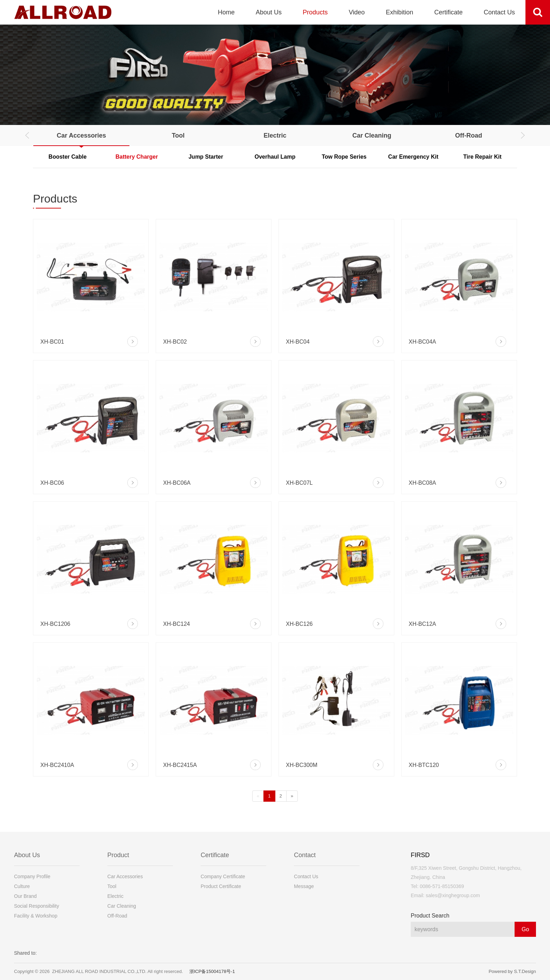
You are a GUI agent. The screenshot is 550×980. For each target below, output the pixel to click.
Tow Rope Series (344, 157)
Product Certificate (221, 886)
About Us (269, 12)
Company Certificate (223, 876)
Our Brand (25, 896)
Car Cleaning (372, 135)
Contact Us (499, 12)
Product (118, 855)
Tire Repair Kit (482, 157)
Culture (22, 886)
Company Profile (32, 876)
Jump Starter (206, 157)
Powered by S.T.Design (512, 971)
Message (304, 886)
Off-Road (469, 135)
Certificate (448, 12)
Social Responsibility (36, 906)
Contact (305, 855)
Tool (178, 135)
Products (315, 12)
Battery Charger (137, 157)
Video (357, 12)
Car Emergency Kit (413, 157)
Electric (275, 135)
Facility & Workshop (36, 916)
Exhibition (400, 12)
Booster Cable (67, 157)
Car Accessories (81, 135)
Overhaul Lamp (275, 157)
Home (226, 12)
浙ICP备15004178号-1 (212, 971)
